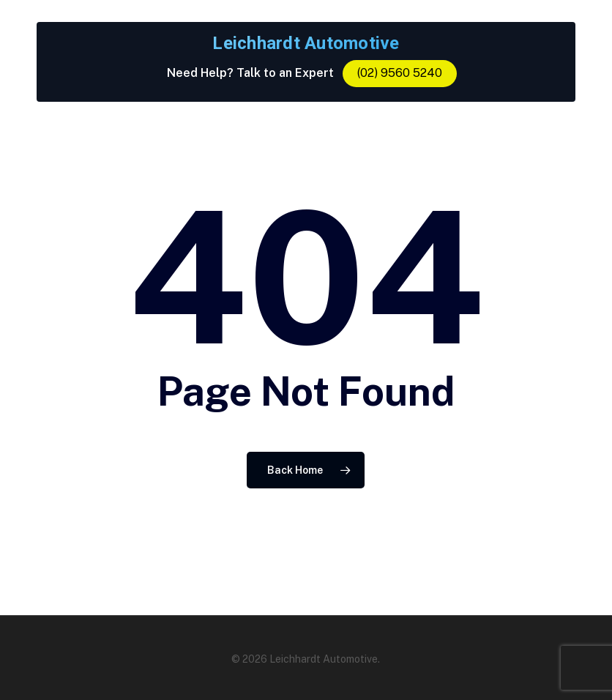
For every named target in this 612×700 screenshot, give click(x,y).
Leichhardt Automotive (306, 43)
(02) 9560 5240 (400, 73)
